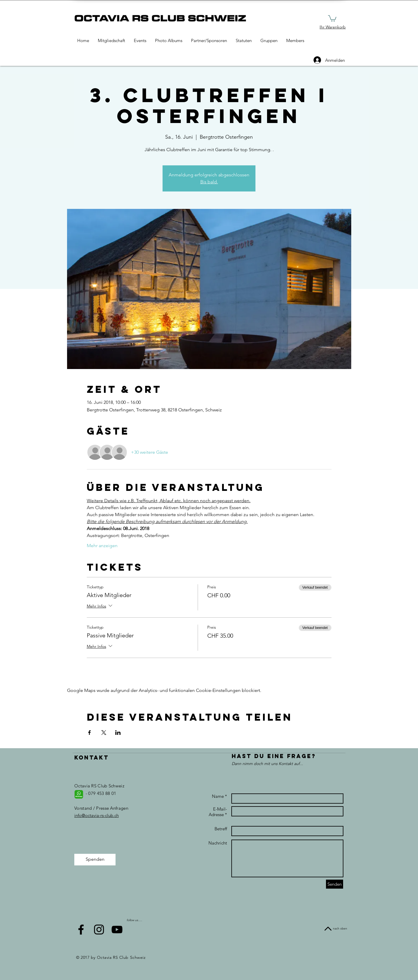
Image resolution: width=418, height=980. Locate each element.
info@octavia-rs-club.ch (97, 815)
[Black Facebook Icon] (81, 930)
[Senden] (335, 884)
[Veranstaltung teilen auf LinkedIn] (118, 733)
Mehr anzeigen (102, 546)
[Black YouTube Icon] (117, 930)
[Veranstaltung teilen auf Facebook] (90, 733)
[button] (332, 18)
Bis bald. (209, 182)
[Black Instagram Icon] (99, 930)
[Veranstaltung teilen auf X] (104, 733)
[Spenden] (95, 860)
